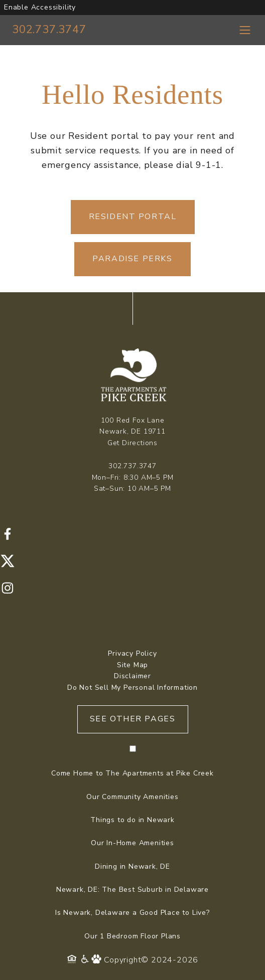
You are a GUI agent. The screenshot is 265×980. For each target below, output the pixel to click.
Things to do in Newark (132, 820)
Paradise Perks (132, 259)
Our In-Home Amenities (132, 843)
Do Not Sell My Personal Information (132, 688)
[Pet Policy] (98, 960)
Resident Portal (133, 217)
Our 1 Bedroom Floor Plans (132, 936)
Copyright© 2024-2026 (151, 960)
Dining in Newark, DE (132, 866)
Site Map (132, 665)
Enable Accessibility (40, 7)
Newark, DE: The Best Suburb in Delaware (132, 890)
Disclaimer (132, 676)
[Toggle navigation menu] (245, 30)
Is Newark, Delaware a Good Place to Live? (132, 913)
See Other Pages (133, 719)
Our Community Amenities (132, 797)
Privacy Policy (132, 653)
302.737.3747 (49, 30)
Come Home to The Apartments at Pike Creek (132, 773)
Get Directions (132, 443)
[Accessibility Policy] (86, 960)
